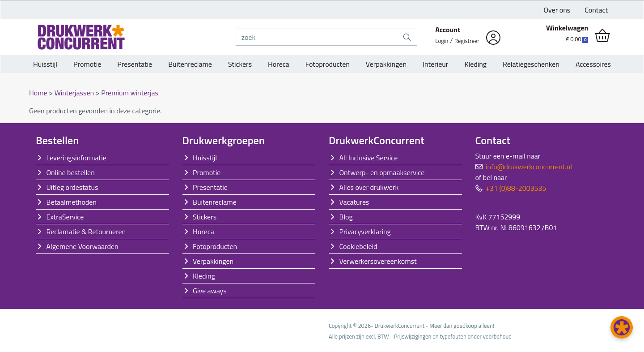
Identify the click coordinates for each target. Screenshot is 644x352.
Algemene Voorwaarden (83, 246)
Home (39, 93)
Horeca (279, 64)
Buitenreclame (190, 64)
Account (448, 30)
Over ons (557, 10)
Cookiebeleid (358, 246)
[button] (622, 327)
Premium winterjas (130, 93)
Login (442, 41)
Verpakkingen (386, 64)
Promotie (87, 64)
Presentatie (135, 64)
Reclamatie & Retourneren (86, 232)
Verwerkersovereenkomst (378, 261)
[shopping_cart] (602, 36)
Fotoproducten (328, 64)
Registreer (467, 41)
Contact (596, 10)
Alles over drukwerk (369, 187)
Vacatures (354, 202)
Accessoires (593, 64)
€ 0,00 (577, 39)
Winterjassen (75, 93)
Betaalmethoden (72, 202)
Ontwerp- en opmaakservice (382, 172)
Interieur (435, 64)
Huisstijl (45, 64)
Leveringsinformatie (76, 158)
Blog (346, 217)
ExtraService (65, 217)
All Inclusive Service (369, 158)
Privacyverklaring (365, 232)
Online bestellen (71, 172)
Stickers (240, 64)
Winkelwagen (567, 28)
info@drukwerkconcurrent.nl (529, 167)
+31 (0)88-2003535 (516, 188)
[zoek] (317, 37)
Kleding (475, 64)
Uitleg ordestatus (72, 187)
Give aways (210, 291)
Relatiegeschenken (531, 64)
